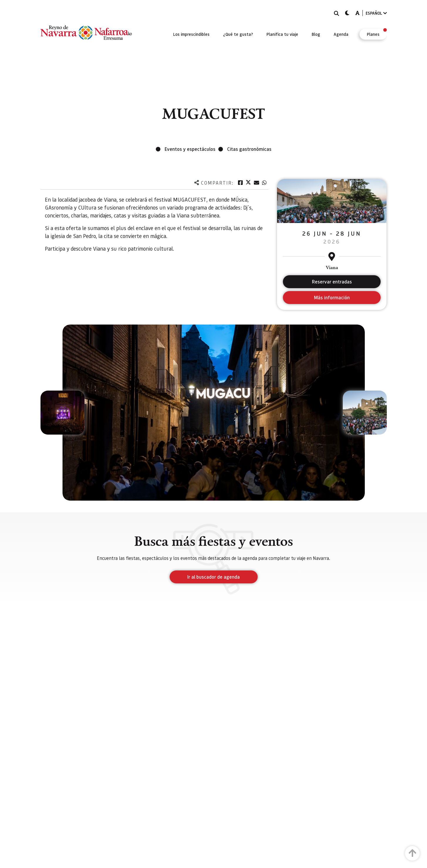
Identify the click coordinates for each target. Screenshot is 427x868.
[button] (63, 413)
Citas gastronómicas (249, 149)
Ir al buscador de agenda (213, 577)
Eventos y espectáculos (190, 149)
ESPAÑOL (376, 13)
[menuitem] (191, 34)
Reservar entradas (332, 282)
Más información (332, 297)
